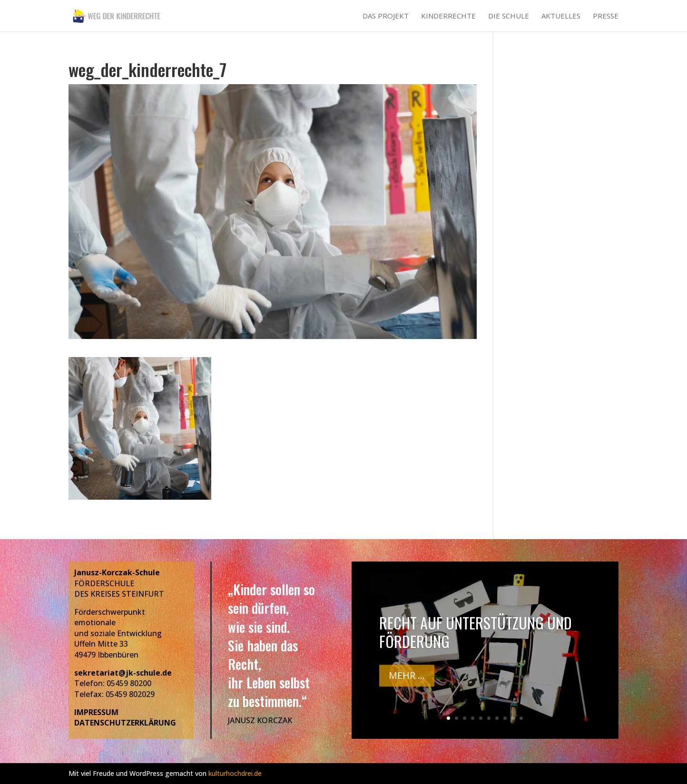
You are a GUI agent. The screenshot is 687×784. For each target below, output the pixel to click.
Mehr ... (407, 680)
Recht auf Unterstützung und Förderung (476, 636)
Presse (606, 16)
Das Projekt (386, 16)
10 (521, 718)
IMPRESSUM (96, 712)
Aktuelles (561, 16)
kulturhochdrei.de (235, 773)
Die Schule (509, 16)
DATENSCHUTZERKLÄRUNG (125, 723)
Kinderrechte (448, 16)
